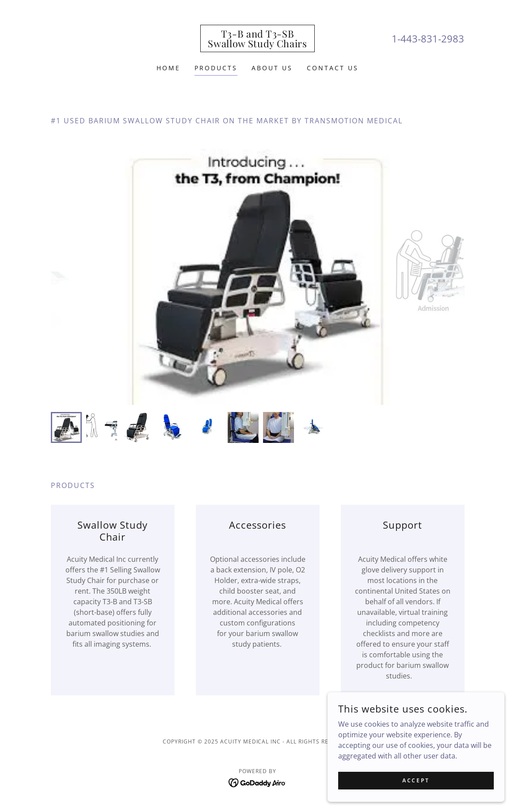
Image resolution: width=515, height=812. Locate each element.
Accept (416, 780)
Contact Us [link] (333, 68)
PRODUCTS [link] (216, 68)
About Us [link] (272, 68)
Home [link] (168, 68)
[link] (257, 45)
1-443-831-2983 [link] (428, 38)
